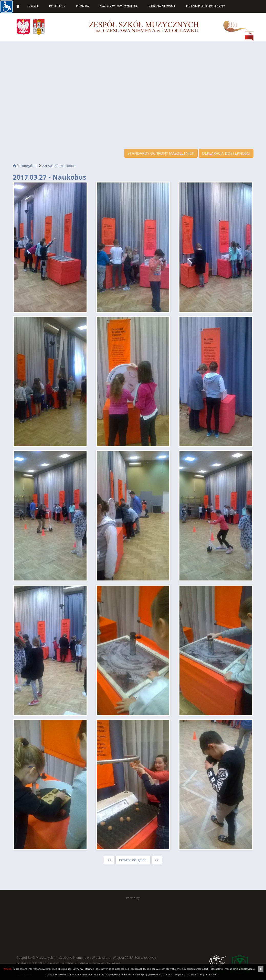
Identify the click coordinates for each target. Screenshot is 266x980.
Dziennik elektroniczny (205, 6)
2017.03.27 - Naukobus (59, 166)
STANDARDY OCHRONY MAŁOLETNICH (161, 153)
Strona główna (162, 6)
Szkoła (33, 6)
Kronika (83, 6)
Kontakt (58, 19)
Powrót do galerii (133, 860)
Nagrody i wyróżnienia (119, 6)
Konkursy (57, 6)
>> (157, 860)
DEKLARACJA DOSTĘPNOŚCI (226, 153)
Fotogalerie (29, 166)
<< (109, 860)
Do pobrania (28, 19)
